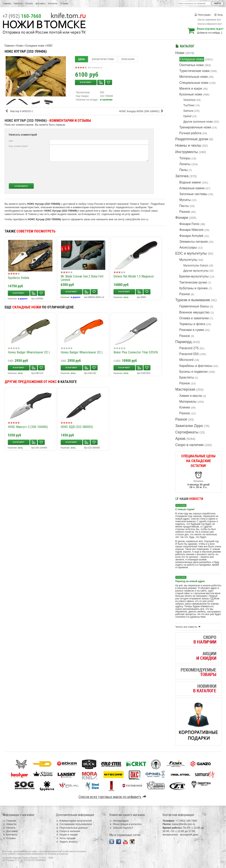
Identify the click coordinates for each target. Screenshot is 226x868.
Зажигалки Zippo (189, 426)
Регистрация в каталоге (125, 824)
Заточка (182, 176)
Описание (128, 59)
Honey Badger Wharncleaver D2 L (29, 352)
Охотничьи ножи (192, 65)
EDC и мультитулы (191, 253)
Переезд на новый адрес (190, 581)
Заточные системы (193, 194)
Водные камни (190, 182)
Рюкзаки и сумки (192, 330)
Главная (7, 3)
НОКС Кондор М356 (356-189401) (142, 111)
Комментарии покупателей (74, 821)
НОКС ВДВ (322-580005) (77, 427)
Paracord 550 (189, 354)
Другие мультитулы (196, 271)
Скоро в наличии (190, 445)
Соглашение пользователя (74, 824)
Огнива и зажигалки (194, 318)
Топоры (185, 158)
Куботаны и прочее (194, 288)
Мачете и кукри (191, 89)
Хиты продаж (66, 838)
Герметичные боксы (194, 306)
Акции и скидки (67, 835)
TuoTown (189, 105)
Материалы (188, 402)
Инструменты (187, 152)
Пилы (184, 170)
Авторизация (119, 821)
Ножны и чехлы (188, 145)
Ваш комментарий (18, 146)
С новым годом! (185, 509)
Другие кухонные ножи (198, 122)
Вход (218, 15)
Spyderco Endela (18, 278)
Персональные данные (72, 828)
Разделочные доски (192, 139)
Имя (11, 141)
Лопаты (185, 164)
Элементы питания (194, 242)
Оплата (29, 3)
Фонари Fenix (189, 224)
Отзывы (64, 3)
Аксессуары (188, 247)
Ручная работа (190, 133)
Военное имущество (195, 312)
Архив (180, 439)
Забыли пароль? (121, 828)
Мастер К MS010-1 (19, 111)
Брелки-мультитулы (194, 276)
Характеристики (103, 59)
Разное (185, 212)
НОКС (50, 46)
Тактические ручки (193, 282)
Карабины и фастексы (196, 366)
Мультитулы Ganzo (196, 265)
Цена (81, 59)
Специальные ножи (194, 83)
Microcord (186, 360)
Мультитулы (188, 260)
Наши (189, 499)
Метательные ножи (194, 77)
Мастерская (185, 389)
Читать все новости (189, 627)
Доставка (40, 3)
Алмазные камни (192, 188)
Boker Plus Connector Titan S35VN (136, 352)
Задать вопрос (66, 842)
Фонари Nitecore (192, 230)
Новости (18, 3)
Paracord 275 (189, 348)
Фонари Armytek (191, 236)
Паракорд (184, 342)
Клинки (185, 407)
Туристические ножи (195, 71)
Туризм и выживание (193, 300)
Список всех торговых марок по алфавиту (113, 797)
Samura (188, 111)
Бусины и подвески (194, 372)
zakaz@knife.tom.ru (137, 219)
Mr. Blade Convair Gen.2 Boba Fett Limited (82, 278)
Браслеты (187, 377)
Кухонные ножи (191, 94)
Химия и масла (191, 396)
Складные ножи (192, 59)
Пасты (184, 206)
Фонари (182, 218)
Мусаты (185, 200)
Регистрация (202, 15)
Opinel (187, 116)
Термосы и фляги (192, 324)
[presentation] (119, 172)
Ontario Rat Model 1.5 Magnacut (134, 276)
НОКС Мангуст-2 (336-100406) (28, 427)
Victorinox (190, 100)
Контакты (53, 3)
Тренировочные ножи (195, 127)
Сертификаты (187, 432)
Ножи (180, 53)
